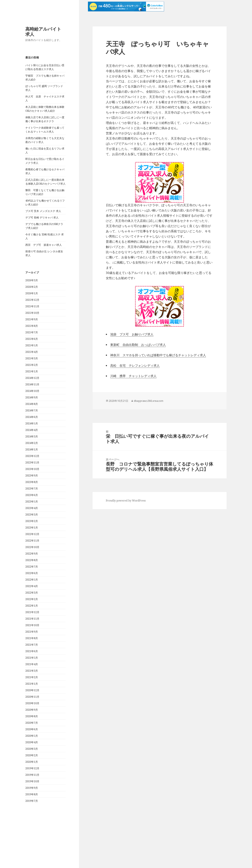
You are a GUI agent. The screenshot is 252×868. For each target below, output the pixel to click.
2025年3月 (32, 358)
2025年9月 (32, 319)
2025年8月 (32, 326)
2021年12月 (32, 612)
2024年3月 (32, 436)
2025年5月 (32, 345)
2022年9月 (32, 554)
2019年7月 (32, 801)
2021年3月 (32, 671)
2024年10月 (32, 391)
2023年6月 (32, 495)
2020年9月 (32, 710)
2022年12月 (32, 534)
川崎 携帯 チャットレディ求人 (133, 376)
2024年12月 (32, 378)
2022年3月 (32, 593)
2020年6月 (32, 729)
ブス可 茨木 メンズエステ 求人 (43, 211)
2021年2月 (32, 677)
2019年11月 (32, 775)
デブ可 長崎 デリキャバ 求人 (42, 217)
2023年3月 (32, 515)
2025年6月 (32, 339)
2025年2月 (32, 365)
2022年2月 (32, 599)
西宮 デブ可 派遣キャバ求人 (44, 245)
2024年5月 (32, 423)
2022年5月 (32, 580)
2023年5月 (32, 502)
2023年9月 (32, 475)
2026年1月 (32, 293)
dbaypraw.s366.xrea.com (149, 401)
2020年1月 (32, 762)
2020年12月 (32, 690)
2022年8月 (32, 560)
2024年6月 (32, 417)
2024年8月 (32, 404)
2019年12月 (32, 768)
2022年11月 (32, 541)
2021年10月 (32, 625)
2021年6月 (32, 651)
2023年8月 (32, 482)
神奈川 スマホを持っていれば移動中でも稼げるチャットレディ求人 (158, 355)
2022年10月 (32, 547)
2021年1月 (32, 684)
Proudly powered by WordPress (126, 501)
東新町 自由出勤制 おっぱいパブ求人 (138, 345)
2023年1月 (32, 528)
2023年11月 (32, 462)
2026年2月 (32, 287)
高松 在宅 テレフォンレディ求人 (135, 366)
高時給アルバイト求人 (43, 31)
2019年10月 (32, 781)
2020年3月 (32, 749)
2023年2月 (32, 521)
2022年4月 (32, 586)
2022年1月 (32, 606)
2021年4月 (32, 664)
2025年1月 (32, 371)
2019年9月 (32, 788)
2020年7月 (32, 723)
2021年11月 (32, 619)
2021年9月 (32, 632)
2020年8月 (32, 716)
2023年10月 (32, 469)
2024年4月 (32, 430)
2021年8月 (32, 638)
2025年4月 (32, 352)
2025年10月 (32, 313)
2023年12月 (32, 456)
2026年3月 (32, 280)
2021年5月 (32, 658)
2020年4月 (32, 742)
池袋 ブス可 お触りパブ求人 (132, 334)
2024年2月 (32, 443)
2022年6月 (32, 573)
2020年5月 (32, 736)
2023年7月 (32, 488)
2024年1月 (32, 449)
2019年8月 (32, 794)
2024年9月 (32, 397)
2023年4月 (32, 508)
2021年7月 (32, 645)
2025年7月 (32, 332)
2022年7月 (32, 567)
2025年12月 (32, 300)
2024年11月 (32, 384)
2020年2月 (32, 755)
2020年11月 (32, 697)
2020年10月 (32, 703)
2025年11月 (32, 306)
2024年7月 (32, 410)
